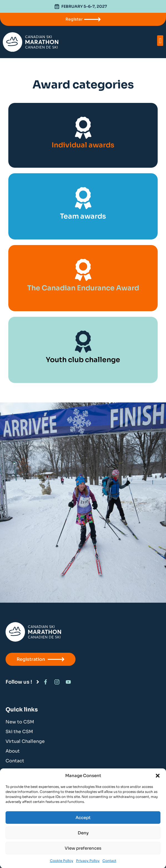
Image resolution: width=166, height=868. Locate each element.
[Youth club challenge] (83, 342)
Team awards (83, 216)
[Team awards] (83, 198)
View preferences (83, 848)
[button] (158, 776)
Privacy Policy (88, 861)
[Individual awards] (83, 128)
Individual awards (83, 145)
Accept (83, 818)
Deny (83, 833)
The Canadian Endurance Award (83, 288)
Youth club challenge (83, 360)
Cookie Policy (62, 861)
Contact (109, 861)
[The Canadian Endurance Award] (83, 270)
